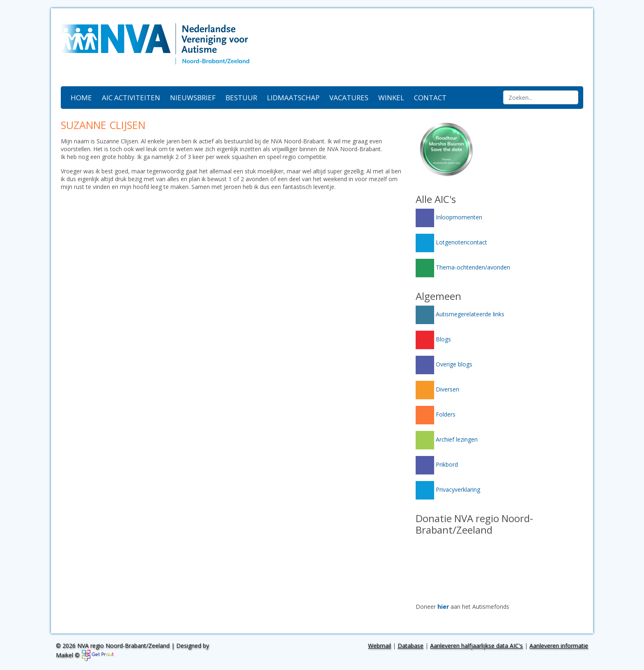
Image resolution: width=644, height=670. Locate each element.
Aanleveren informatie (559, 646)
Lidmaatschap (293, 98)
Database (411, 646)
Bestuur (241, 98)
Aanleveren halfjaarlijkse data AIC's (476, 646)
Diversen (437, 389)
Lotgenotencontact (451, 242)
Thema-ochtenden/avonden (463, 267)
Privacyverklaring (448, 489)
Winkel (391, 98)
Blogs (433, 339)
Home (81, 98)
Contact (430, 98)
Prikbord (437, 464)
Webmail (379, 646)
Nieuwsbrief (193, 98)
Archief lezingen (447, 439)
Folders (436, 414)
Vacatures (349, 98)
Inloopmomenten (449, 217)
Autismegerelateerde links (460, 314)
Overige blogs (444, 364)
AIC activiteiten (131, 98)
